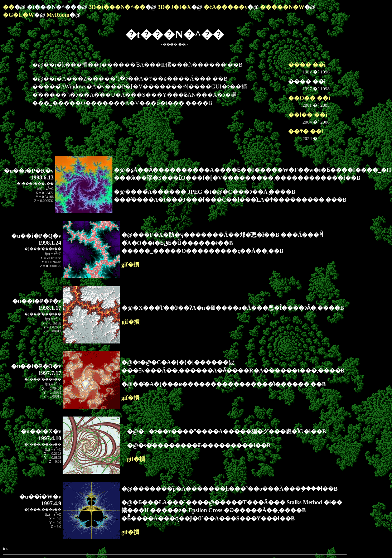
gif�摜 (130, 264)
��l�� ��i (308, 115)
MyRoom (58, 15)
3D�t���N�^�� (117, 7)
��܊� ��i (306, 131)
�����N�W (282, 7)
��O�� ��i (309, 98)
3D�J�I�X (175, 7)
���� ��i (307, 65)
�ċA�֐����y (226, 7)
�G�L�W (18, 15)
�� (9, 7)
